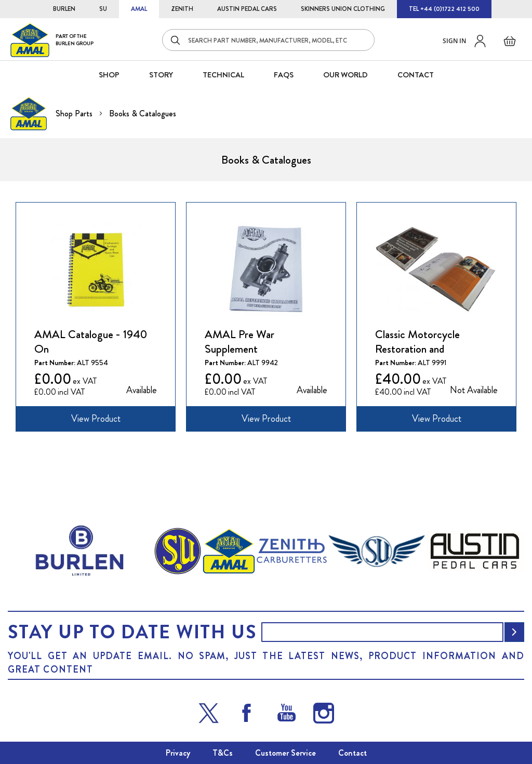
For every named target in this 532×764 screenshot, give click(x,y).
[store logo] (52, 40)
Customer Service (285, 753)
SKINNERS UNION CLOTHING (343, 9)
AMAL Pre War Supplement (240, 342)
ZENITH (182, 9)
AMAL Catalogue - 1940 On (91, 342)
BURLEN (64, 9)
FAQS (284, 75)
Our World (345, 75)
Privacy (178, 753)
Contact (353, 753)
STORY (161, 75)
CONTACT (416, 75)
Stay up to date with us (132, 632)
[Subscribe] (514, 632)
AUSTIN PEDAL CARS (247, 9)
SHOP (109, 75)
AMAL (139, 9)
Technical (223, 75)
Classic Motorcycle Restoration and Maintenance (417, 342)
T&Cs (223, 753)
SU (103, 9)
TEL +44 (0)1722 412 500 (444, 9)
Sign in (454, 41)
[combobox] (268, 40)
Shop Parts (75, 113)
